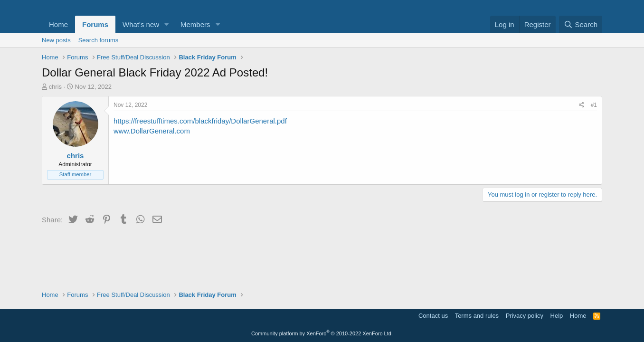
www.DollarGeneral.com (152, 131)
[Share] (582, 105)
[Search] (581, 24)
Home (58, 24)
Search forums (99, 40)
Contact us (433, 316)
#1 (594, 105)
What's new (141, 24)
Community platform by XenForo (322, 333)
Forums (95, 24)
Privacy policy (525, 316)
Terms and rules (477, 316)
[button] (167, 24)
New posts (56, 40)
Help (557, 316)
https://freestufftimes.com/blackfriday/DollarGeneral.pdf (200, 121)
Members (195, 24)
